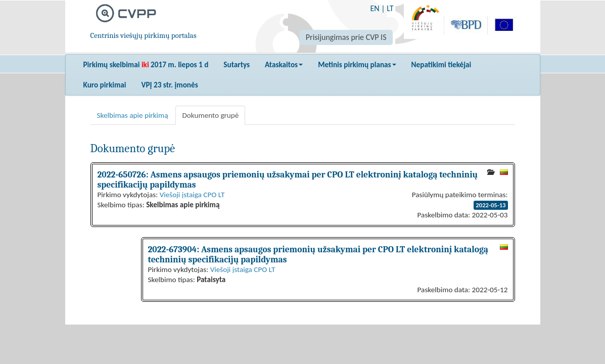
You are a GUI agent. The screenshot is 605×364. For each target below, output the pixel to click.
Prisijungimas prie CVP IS (346, 37)
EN (375, 8)
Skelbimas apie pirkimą (133, 115)
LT (390, 8)
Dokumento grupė (210, 115)
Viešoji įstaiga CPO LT (192, 195)
